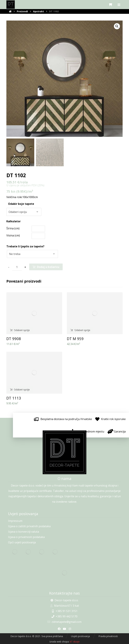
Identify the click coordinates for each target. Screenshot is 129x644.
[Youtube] (64, 629)
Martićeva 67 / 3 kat (64, 606)
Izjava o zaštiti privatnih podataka (29, 526)
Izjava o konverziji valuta (24, 532)
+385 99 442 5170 (64, 616)
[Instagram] (70, 629)
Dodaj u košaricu (48, 267)
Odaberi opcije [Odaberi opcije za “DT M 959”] (82, 330)
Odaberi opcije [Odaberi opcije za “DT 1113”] (22, 389)
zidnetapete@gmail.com (64, 622)
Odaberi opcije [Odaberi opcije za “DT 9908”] (22, 330)
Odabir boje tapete (21, 204)
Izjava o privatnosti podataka (26, 537)
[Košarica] (111, 4)
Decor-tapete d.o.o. (64, 600)
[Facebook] (59, 629)
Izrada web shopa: (59, 642)
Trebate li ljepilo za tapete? (25, 246)
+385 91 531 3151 (64, 611)
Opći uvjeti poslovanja (22, 542)
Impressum (15, 521)
